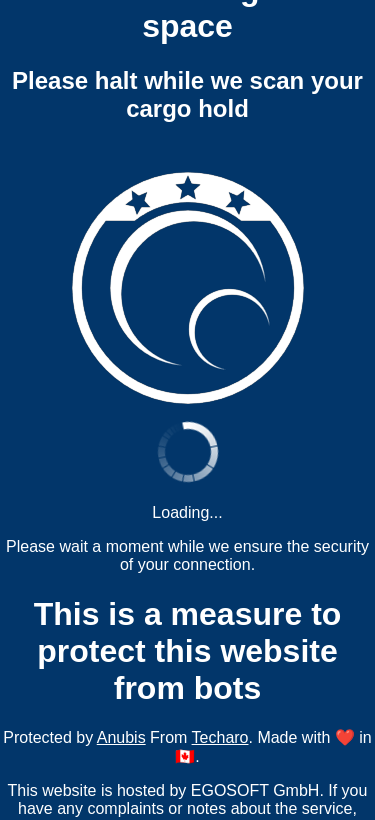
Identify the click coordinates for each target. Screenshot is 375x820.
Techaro (220, 737)
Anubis (121, 737)
